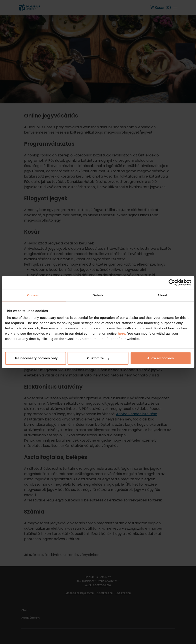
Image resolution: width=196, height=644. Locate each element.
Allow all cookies (161, 358)
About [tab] (162, 295)
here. (122, 333)
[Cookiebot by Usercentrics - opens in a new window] (172, 283)
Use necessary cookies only (35, 358)
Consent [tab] (34, 295)
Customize (98, 358)
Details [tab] (98, 295)
